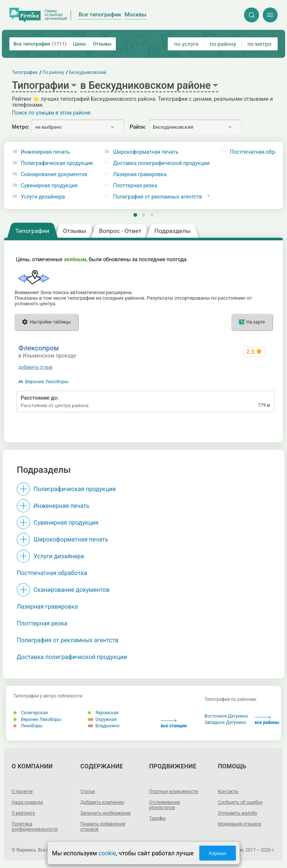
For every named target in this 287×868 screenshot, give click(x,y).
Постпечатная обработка (52, 573)
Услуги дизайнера (43, 197)
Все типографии (40, 44)
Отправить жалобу (237, 813)
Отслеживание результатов (165, 805)
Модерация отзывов (240, 824)
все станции (174, 724)
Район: (138, 127)
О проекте (22, 791)
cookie (107, 853)
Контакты (228, 791)
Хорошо (217, 853)
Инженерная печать (45, 152)
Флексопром (38, 348)
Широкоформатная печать (146, 152)
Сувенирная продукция (49, 186)
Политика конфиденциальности (35, 827)
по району (223, 44)
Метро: (21, 127)
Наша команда (27, 802)
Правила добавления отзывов (103, 827)
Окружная (102, 719)
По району (53, 72)
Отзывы (102, 44)
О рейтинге (23, 813)
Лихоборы (28, 726)
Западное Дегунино (225, 722)
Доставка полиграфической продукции (161, 163)
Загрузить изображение (106, 813)
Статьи (88, 791)
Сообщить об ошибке (240, 802)
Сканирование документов (54, 174)
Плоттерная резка (135, 186)
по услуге (186, 44)
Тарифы (158, 818)
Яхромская (103, 713)
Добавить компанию (102, 802)
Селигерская (31, 713)
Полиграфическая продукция (57, 163)
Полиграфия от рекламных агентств (157, 197)
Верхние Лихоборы (47, 382)
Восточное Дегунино (226, 716)
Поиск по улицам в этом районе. (52, 113)
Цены (80, 44)
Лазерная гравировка (140, 174)
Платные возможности (174, 791)
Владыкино (104, 726)
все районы (267, 720)
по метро (259, 44)
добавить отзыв (35, 367)
